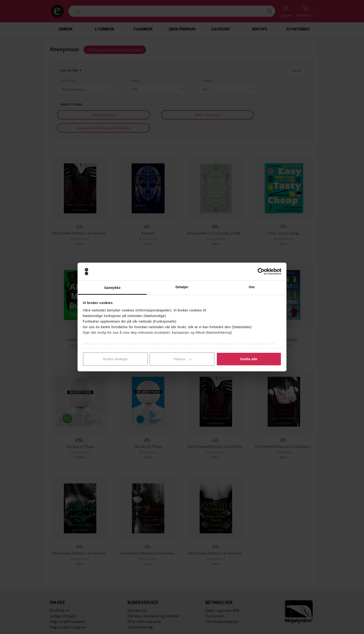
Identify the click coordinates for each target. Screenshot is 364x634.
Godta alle (249, 359)
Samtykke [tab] (112, 288)
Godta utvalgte (115, 359)
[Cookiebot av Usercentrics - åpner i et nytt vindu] (261, 272)
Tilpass (182, 359)
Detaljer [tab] (182, 287)
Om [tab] (252, 287)
